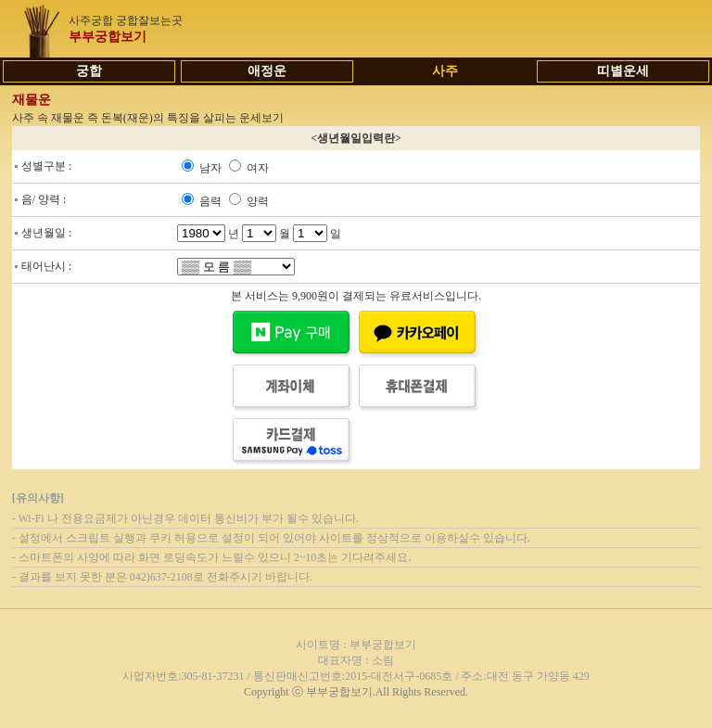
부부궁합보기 (108, 37)
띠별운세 (623, 71)
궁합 (89, 71)
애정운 (267, 71)
